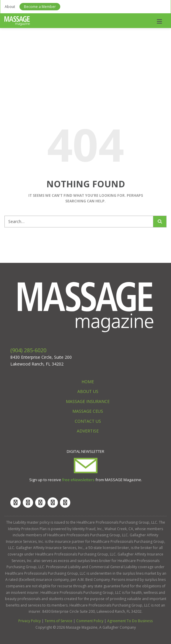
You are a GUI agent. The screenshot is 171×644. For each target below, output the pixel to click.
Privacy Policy (30, 621)
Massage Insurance (88, 401)
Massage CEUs (88, 411)
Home (88, 382)
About (10, 7)
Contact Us (88, 421)
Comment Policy (90, 621)
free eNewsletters (78, 480)
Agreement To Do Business (130, 621)
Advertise (88, 431)
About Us (88, 391)
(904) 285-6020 (28, 350)
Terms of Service (58, 621)
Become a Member (40, 7)
